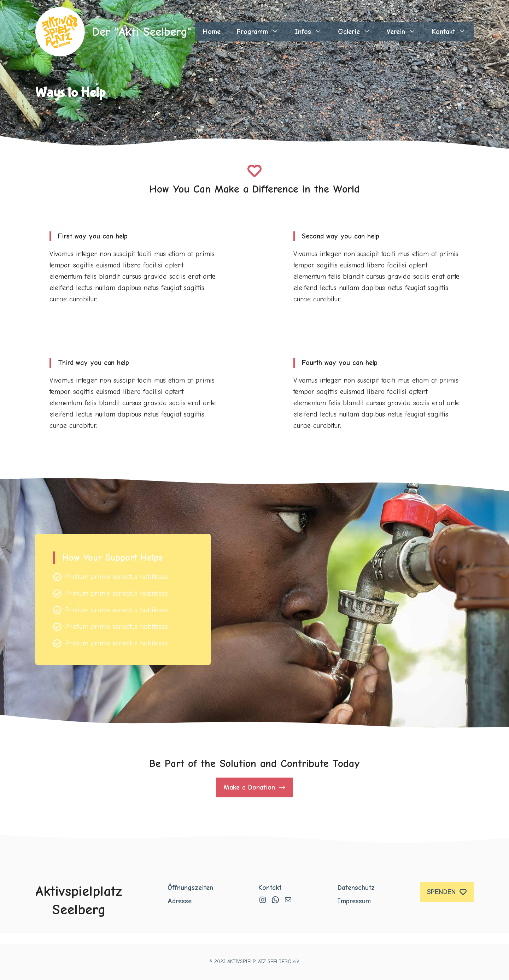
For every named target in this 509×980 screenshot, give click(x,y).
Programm (262, 32)
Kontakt (453, 32)
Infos (312, 32)
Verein (405, 32)
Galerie (358, 32)
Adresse (180, 901)
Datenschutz (356, 888)
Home (212, 32)
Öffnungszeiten (190, 888)
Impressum (354, 901)
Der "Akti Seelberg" (142, 32)
